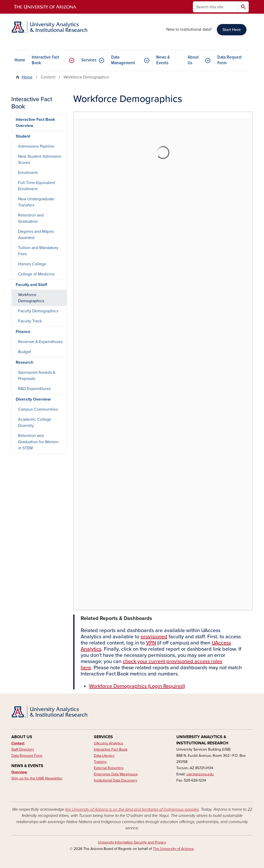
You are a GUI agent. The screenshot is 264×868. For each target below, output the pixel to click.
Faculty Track (30, 321)
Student (23, 136)
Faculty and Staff (31, 285)
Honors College (32, 264)
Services (89, 60)
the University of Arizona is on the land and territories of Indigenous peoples (132, 809)
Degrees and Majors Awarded (36, 235)
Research (24, 362)
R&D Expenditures (34, 389)
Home (20, 60)
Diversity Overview (33, 399)
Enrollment (28, 173)
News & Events (163, 60)
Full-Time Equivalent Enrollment (37, 186)
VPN (151, 643)
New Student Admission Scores (40, 160)
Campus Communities (38, 409)
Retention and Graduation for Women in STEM (38, 442)
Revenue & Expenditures (40, 342)
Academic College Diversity (35, 423)
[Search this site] (216, 7)
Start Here (232, 30)
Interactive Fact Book (45, 60)
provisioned (154, 637)
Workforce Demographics (31, 298)
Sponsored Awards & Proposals (37, 376)
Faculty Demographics (38, 311)
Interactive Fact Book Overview (35, 123)
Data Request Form (229, 60)
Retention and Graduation (31, 218)
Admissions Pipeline (36, 146)
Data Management (123, 60)
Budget (25, 352)
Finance (23, 332)
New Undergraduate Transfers (36, 202)
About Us (193, 60)
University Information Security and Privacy (132, 842)
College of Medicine (36, 274)
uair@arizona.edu (200, 774)
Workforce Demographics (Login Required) (137, 686)
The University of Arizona (173, 849)
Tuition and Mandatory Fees (38, 251)
